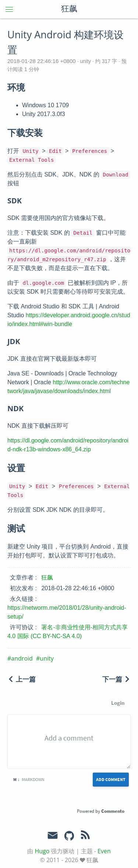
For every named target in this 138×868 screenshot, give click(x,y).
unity (86, 61)
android (22, 658)
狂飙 (69, 9)
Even (104, 851)
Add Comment (111, 779)
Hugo (42, 851)
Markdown (29, 779)
